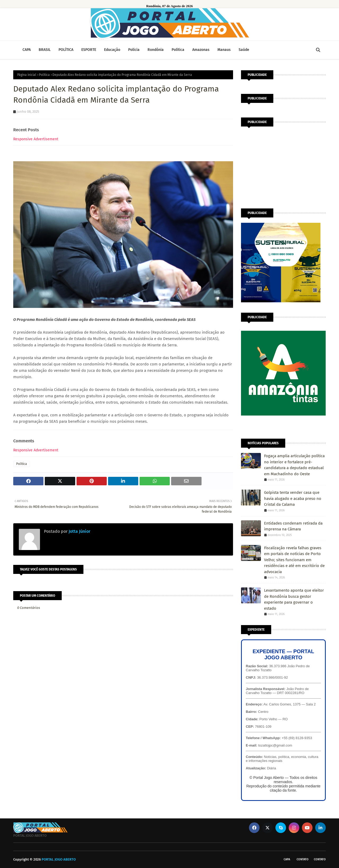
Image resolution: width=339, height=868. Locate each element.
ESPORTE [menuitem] (89, 50)
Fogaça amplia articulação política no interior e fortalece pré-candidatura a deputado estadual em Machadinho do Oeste (294, 465)
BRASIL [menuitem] (45, 50)
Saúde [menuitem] (244, 50)
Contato (303, 859)
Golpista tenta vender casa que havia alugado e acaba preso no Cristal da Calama (293, 498)
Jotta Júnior (79, 531)
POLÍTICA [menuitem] (66, 50)
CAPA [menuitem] (27, 50)
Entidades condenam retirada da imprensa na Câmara (293, 526)
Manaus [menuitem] (224, 50)
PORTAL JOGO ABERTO (59, 859)
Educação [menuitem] (112, 50)
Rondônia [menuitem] (156, 50)
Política (44, 75)
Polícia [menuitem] (134, 50)
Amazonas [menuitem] (201, 50)
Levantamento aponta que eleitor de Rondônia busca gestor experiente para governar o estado (294, 599)
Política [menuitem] (178, 50)
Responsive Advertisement (36, 139)
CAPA (287, 859)
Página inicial (27, 75)
